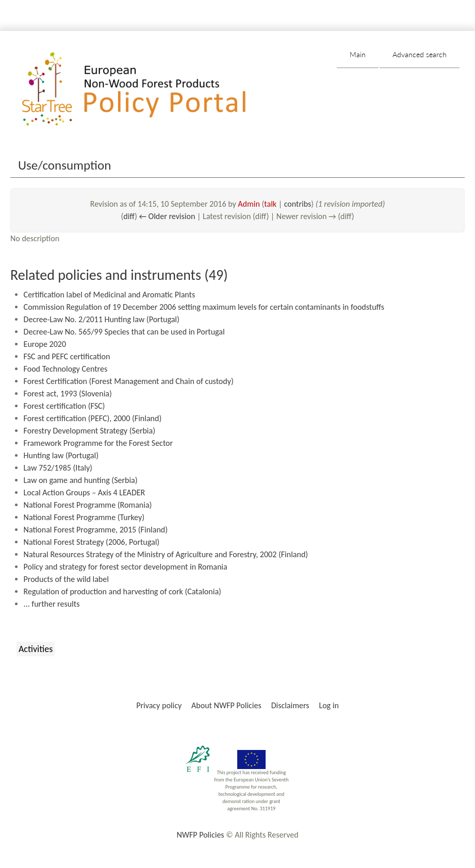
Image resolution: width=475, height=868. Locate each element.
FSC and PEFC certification (67, 356)
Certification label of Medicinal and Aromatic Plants (110, 295)
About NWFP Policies (226, 705)
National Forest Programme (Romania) (88, 505)
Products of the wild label (66, 579)
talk (270, 204)
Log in (329, 705)
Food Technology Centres (66, 369)
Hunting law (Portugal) (61, 455)
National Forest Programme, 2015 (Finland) (96, 530)
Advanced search (420, 54)
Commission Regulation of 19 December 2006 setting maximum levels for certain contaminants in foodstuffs (204, 307)
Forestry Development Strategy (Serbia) (89, 431)
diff (129, 216)
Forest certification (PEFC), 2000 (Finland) (93, 418)
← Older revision (167, 216)
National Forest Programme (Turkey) (84, 517)
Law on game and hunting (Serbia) (81, 480)
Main (358, 54)
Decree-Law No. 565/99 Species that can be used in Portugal (124, 332)
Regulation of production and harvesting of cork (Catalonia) (122, 591)
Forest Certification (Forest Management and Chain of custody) (129, 381)
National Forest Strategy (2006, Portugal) (92, 542)
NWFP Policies (200, 835)
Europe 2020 (45, 344)
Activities (36, 649)
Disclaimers (290, 705)
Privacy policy (159, 705)
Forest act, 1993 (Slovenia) (68, 394)
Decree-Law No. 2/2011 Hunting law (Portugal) (102, 319)
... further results (52, 604)
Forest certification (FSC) (64, 406)
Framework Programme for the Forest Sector (99, 443)
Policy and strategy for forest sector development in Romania (126, 567)
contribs (298, 204)
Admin (249, 204)
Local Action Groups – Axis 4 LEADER (85, 493)
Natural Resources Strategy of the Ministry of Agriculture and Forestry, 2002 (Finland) (166, 554)
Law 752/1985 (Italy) (58, 468)
